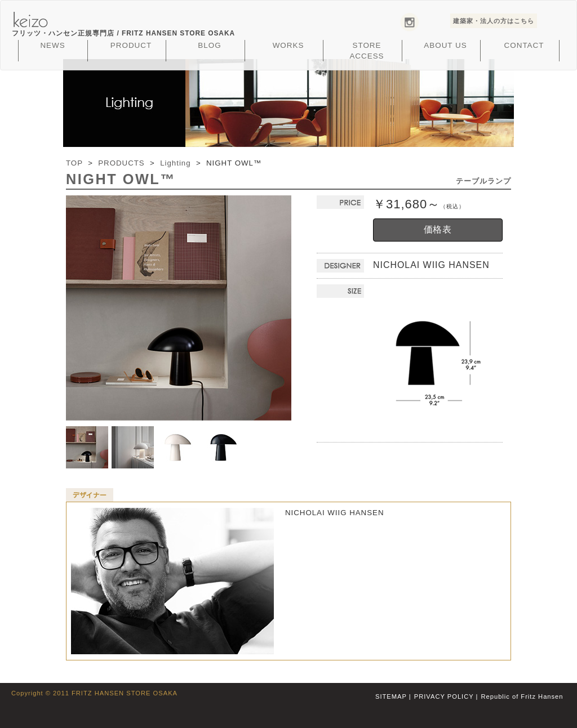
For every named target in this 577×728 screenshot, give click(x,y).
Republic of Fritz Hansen (522, 696)
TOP (74, 163)
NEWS (52, 45)
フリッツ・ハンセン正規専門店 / (123, 33)
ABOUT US (445, 45)
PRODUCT (131, 45)
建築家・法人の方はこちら (494, 21)
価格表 (438, 229)
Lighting (175, 163)
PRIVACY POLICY (444, 696)
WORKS (288, 45)
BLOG (209, 45)
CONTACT (524, 45)
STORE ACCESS (367, 51)
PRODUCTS (121, 163)
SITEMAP (391, 696)
